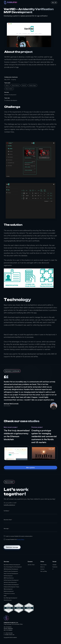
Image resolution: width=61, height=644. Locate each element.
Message (7, 528)
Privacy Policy (21, 539)
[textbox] (30, 513)
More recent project (11, 427)
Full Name (7, 511)
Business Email (8, 520)
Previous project (37, 427)
